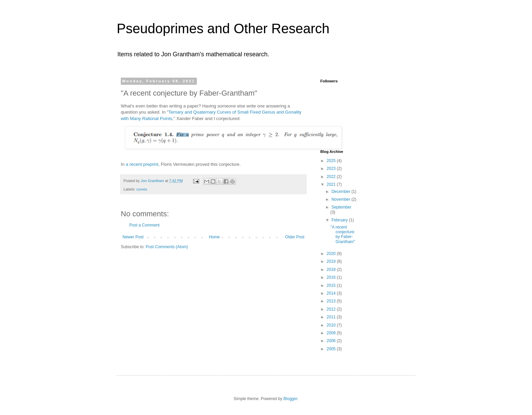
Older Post (295, 237)
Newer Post (133, 237)
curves (142, 189)
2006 (332, 341)
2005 (332, 349)
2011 (332, 317)
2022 (332, 177)
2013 (332, 301)
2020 (332, 254)
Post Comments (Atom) (167, 247)
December (341, 192)
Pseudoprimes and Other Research (223, 28)
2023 (332, 169)
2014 (332, 293)
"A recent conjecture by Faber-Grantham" (343, 234)
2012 (332, 309)
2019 (332, 261)
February (340, 220)
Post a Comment (144, 225)
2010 (332, 325)
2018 (332, 270)
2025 (332, 161)
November (341, 199)
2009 (332, 333)
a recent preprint (142, 164)
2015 (332, 285)
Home (214, 237)
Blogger (290, 399)
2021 (332, 184)
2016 (332, 277)
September (341, 207)
